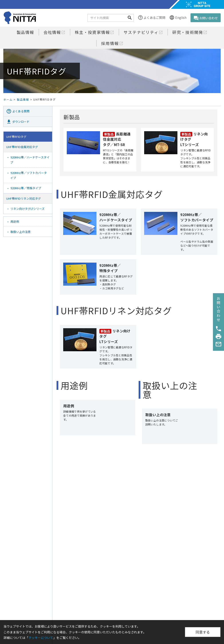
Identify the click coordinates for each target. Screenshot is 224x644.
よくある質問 (18, 111)
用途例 (15, 221)
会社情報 (54, 32)
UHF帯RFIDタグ (16, 137)
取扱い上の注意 (21, 232)
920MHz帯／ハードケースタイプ (30, 160)
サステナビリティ (143, 32)
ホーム (8, 99)
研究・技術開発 (190, 32)
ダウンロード (18, 122)
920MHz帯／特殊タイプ (26, 188)
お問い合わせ (206, 18)
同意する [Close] (203, 632)
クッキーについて (41, 638)
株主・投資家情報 (94, 32)
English (178, 18)
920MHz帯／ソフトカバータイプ (28, 175)
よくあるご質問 (151, 18)
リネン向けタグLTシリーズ (28, 209)
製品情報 (25, 32)
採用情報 (112, 43)
